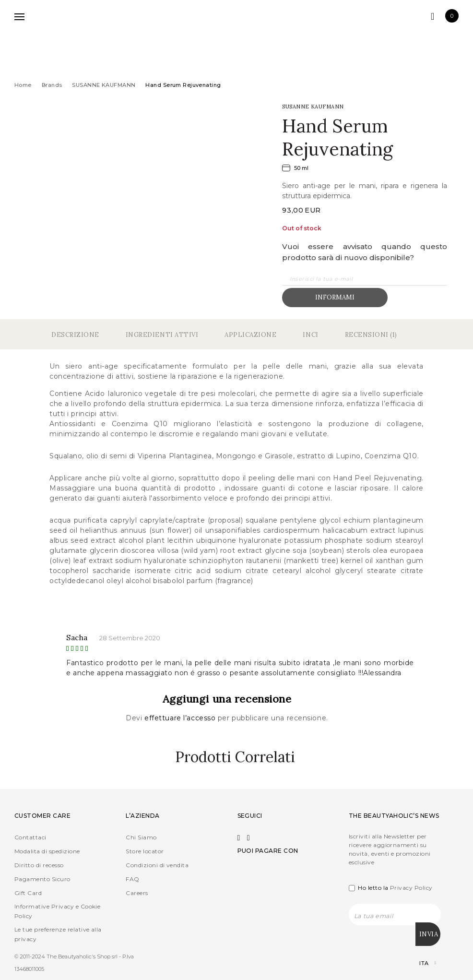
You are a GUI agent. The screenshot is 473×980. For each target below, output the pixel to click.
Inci (310, 335)
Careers (137, 893)
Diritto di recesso (39, 865)
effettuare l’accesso (181, 718)
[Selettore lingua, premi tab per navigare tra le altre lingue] (420, 961)
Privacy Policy (411, 888)
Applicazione (250, 335)
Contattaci (30, 837)
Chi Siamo (141, 837)
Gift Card (28, 893)
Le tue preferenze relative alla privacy (58, 934)
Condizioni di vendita (157, 865)
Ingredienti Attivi (162, 335)
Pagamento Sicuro (42, 879)
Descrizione (75, 335)
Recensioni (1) (371, 335)
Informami (335, 297)
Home (23, 85)
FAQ (132, 879)
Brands (52, 85)
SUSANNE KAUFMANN (104, 85)
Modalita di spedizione (47, 851)
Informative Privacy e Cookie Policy (57, 911)
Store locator (145, 851)
